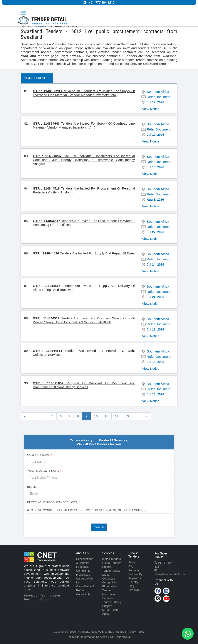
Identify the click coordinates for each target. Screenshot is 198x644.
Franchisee (83, 575)
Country (133, 582)
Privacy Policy (135, 632)
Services (31, 596)
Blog (131, 586)
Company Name (40, 455)
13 (127, 416)
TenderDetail (123, 637)
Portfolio (31, 599)
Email (32, 487)
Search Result (37, 78)
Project (107, 567)
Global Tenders (112, 563)
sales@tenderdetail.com (170, 574)
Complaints (83, 571)
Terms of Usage (114, 632)
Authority (134, 570)
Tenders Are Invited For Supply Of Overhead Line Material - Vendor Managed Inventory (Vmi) (84, 125)
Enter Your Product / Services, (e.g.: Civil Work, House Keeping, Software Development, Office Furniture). (87, 506)
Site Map (134, 590)
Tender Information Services (109, 594)
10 (96, 416)
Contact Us (83, 594)
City (131, 566)
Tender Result (111, 571)
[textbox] (30, 517)
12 (117, 416)
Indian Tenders (112, 559)
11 (106, 416)
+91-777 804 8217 (102, 3)
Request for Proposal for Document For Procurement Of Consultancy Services (84, 385)
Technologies (51, 596)
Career (46, 599)
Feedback (82, 567)
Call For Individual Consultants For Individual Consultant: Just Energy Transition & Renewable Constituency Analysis (84, 160)
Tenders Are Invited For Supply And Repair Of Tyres (84, 253)
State (132, 562)
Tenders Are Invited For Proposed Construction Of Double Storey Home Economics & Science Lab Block (84, 320)
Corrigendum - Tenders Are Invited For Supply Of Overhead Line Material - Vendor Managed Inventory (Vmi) (84, 93)
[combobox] (99, 517)
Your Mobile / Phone (44, 471)
